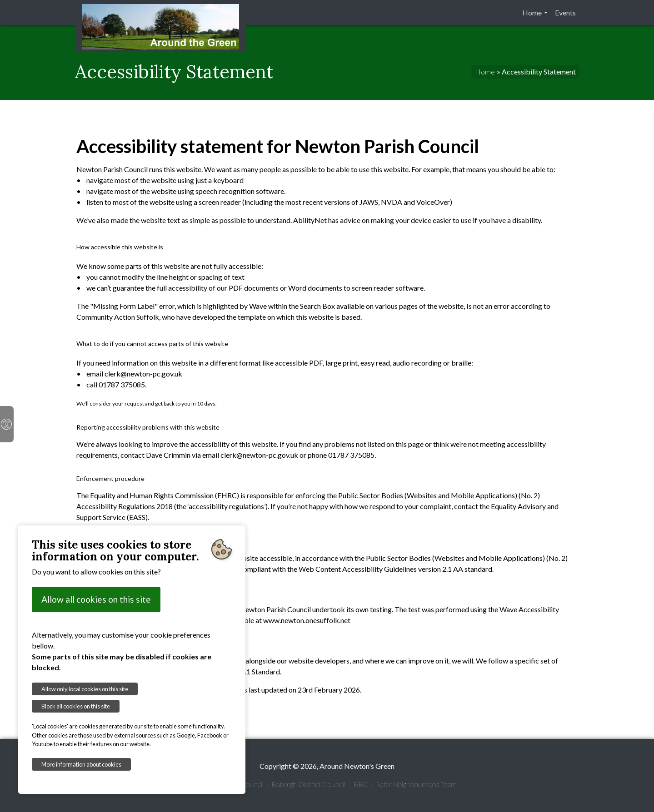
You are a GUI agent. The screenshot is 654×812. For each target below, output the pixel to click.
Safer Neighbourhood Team (417, 784)
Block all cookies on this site (76, 706)
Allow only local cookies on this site (85, 689)
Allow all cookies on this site (96, 599)
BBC (361, 784)
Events (565, 12)
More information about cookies (81, 764)
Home (532, 12)
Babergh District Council (308, 784)
